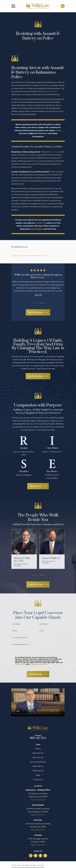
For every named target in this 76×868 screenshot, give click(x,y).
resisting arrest (50, 91)
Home (38, 749)
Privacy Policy (20, 664)
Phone (15, 631)
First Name (16, 624)
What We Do (38, 766)
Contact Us (38, 779)
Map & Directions (38, 800)
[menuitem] (38, 256)
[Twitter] (31, 856)
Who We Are (38, 757)
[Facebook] (40, 856)
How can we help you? (20, 644)
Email (41, 631)
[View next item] (42, 303)
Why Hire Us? (38, 753)
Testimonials (38, 771)
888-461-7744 (38, 738)
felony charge (54, 152)
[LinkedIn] (36, 856)
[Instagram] (45, 856)
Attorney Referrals (38, 762)
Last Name (43, 624)
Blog (38, 775)
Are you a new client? (20, 638)
